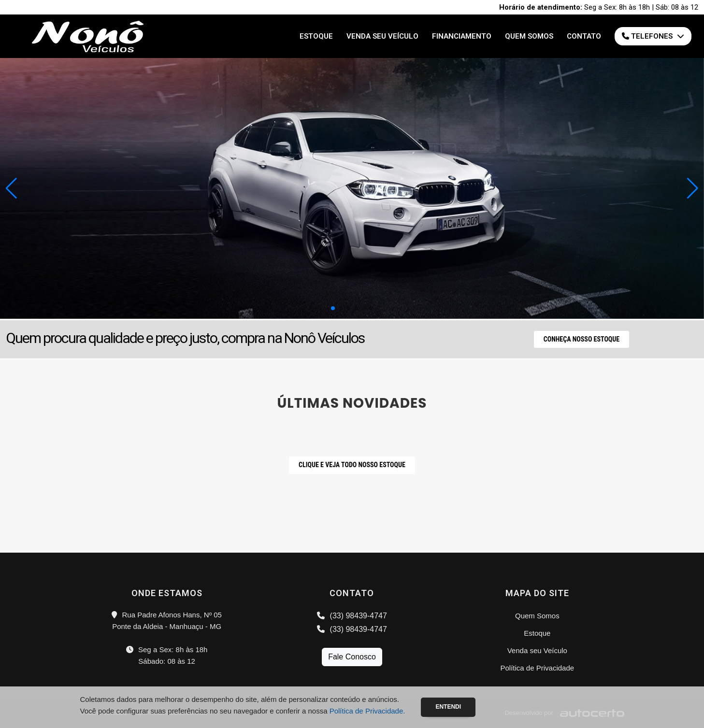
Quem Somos (529, 36)
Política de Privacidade (538, 668)
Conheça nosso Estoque (582, 339)
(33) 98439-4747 (352, 616)
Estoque (316, 36)
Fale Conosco (352, 657)
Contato (584, 36)
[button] (693, 188)
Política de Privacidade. (367, 711)
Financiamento (462, 36)
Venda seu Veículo (382, 36)
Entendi (448, 707)
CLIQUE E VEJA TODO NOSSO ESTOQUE (352, 465)
